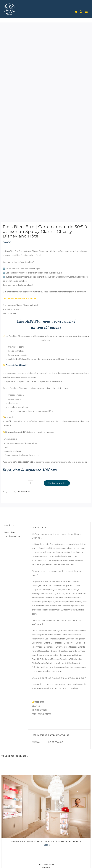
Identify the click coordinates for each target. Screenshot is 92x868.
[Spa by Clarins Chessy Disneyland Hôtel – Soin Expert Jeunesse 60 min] (46, 807)
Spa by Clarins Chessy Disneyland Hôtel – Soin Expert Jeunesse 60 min (46, 841)
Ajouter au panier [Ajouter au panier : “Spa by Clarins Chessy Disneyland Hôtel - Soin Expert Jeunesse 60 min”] (47, 865)
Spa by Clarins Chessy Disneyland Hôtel (66, 277)
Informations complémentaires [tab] (12, 534)
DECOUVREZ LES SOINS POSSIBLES (19, 299)
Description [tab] (9, 525)
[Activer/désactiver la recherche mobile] (81, 12)
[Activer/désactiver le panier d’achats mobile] (76, 12)
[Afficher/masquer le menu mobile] (87, 12)
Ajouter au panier (57, 483)
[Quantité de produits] (30, 483)
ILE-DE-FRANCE (24, 492)
